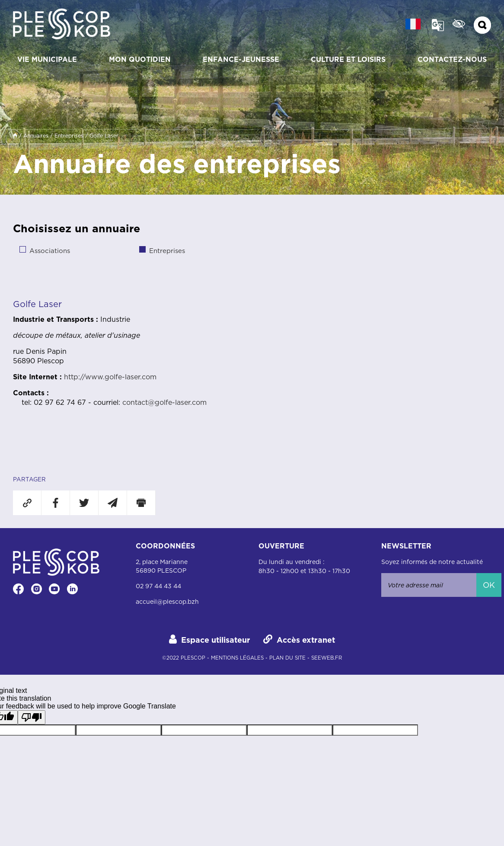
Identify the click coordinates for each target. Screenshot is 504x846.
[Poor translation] (32, 717)
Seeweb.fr (327, 658)
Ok (489, 585)
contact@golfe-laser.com (164, 402)
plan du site (287, 658)
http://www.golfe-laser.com (110, 377)
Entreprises (69, 136)
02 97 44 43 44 (158, 586)
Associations (50, 251)
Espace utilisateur (216, 640)
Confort (459, 24)
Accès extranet (306, 640)
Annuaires (36, 136)
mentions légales (237, 658)
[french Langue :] (413, 24)
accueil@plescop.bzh (167, 602)
